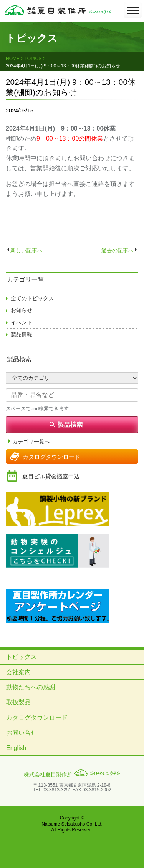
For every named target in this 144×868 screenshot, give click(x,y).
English (16, 748)
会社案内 (18, 672)
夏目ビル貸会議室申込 (51, 476)
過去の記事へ (118, 250)
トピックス (22, 657)
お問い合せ (22, 733)
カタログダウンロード (51, 457)
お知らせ (22, 310)
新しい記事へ (26, 250)
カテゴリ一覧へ (31, 442)
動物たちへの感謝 (31, 687)
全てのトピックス (32, 298)
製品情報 (22, 334)
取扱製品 (18, 702)
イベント (22, 322)
